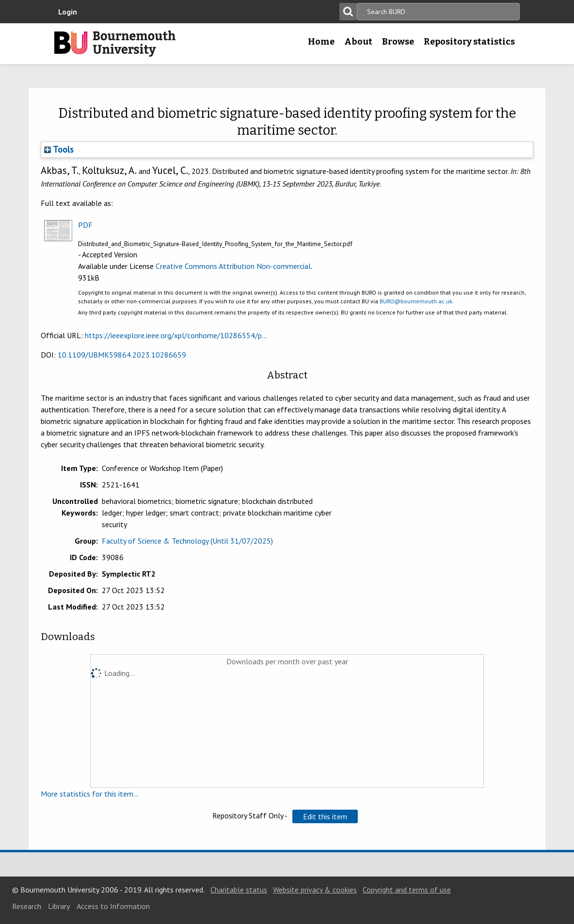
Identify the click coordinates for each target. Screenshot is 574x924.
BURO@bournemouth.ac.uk (416, 301)
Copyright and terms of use (407, 890)
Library (59, 906)
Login (68, 12)
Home (321, 42)
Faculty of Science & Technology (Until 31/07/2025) (187, 541)
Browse (398, 42)
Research (27, 906)
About (358, 42)
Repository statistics (469, 42)
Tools (59, 149)
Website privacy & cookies (315, 890)
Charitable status (239, 890)
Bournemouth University (115, 44)
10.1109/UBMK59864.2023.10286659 (122, 355)
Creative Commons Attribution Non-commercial (233, 266)
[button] (325, 816)
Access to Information (113, 906)
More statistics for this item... (90, 794)
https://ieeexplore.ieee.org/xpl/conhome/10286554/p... (176, 335)
